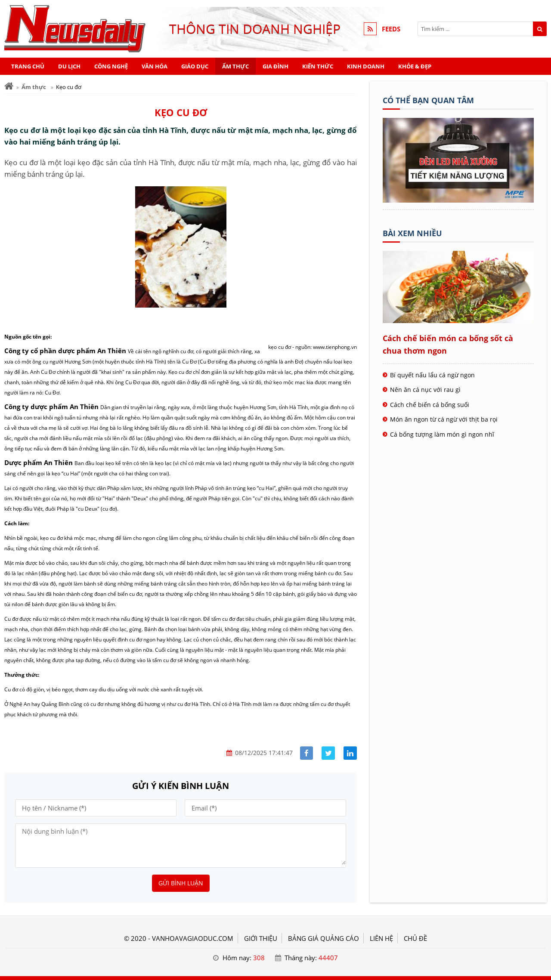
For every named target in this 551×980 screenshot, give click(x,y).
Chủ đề (415, 938)
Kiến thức (318, 66)
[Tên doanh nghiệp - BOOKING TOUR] (458, 200)
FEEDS (391, 29)
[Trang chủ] (9, 86)
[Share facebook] (307, 753)
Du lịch (69, 66)
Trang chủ (28, 66)
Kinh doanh (366, 66)
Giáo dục (195, 66)
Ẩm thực (235, 66)
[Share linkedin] (350, 753)
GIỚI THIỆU (261, 938)
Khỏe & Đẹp (415, 66)
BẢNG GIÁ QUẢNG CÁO (323, 938)
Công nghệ (111, 66)
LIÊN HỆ (381, 938)
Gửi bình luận (181, 883)
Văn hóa (155, 66)
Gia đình (275, 66)
